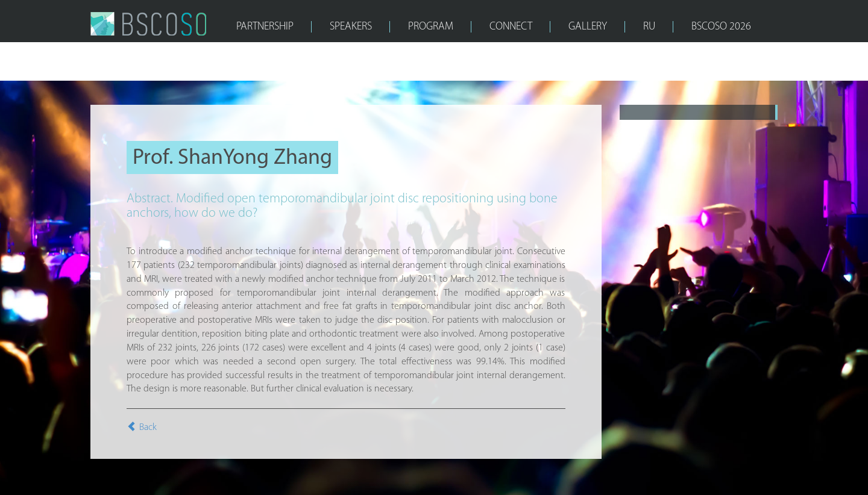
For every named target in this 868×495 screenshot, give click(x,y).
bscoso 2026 (721, 27)
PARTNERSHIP (265, 27)
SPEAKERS (351, 27)
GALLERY (588, 27)
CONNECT (511, 27)
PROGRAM (431, 27)
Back (142, 428)
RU (649, 27)
